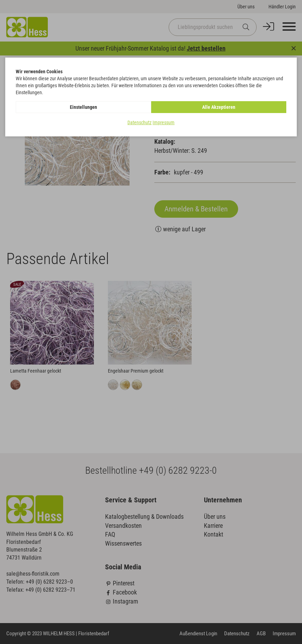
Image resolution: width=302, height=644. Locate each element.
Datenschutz (139, 122)
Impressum (164, 122)
